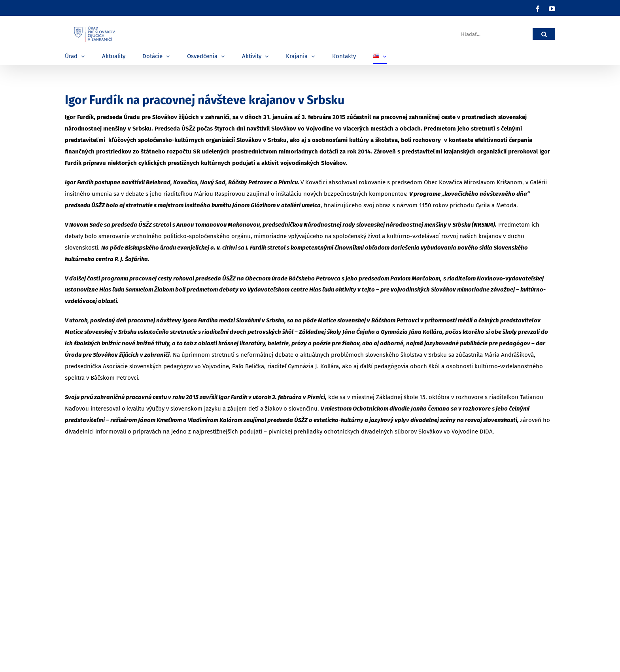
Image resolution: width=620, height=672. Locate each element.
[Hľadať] (544, 34)
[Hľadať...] (494, 34)
